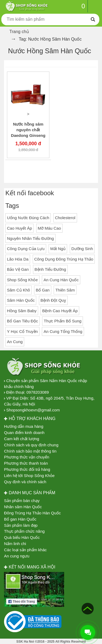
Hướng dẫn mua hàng (24, 426)
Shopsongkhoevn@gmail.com (33, 410)
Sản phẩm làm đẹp (21, 525)
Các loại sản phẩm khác (25, 550)
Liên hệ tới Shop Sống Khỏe (29, 476)
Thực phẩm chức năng (24, 531)
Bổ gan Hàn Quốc (20, 519)
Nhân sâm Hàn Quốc (23, 507)
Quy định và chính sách (25, 482)
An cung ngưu (17, 556)
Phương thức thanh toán (26, 463)
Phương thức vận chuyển (27, 457)
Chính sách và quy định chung (31, 445)
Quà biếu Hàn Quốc (22, 537)
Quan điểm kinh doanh (24, 433)
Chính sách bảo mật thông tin (30, 451)
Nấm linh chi (15, 544)
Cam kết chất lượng (22, 439)
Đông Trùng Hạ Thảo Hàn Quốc (32, 513)
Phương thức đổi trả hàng (27, 469)
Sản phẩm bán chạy (22, 501)
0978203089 (37, 392)
